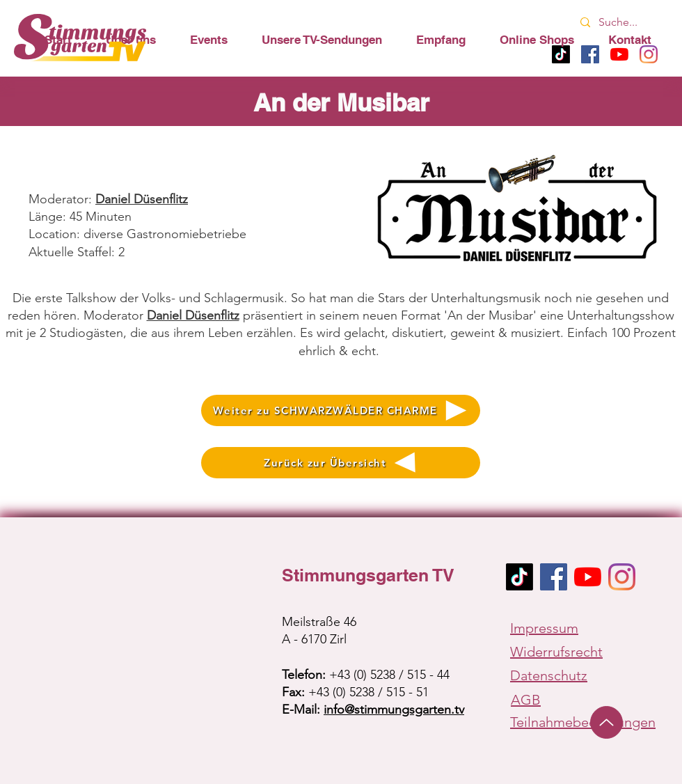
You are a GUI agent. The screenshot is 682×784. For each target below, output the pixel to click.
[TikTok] (520, 577)
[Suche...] (620, 23)
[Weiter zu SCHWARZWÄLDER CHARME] (341, 410)
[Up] (606, 722)
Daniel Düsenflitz (193, 315)
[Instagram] (622, 577)
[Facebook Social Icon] (554, 577)
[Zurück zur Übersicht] (341, 463)
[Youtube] (588, 577)
